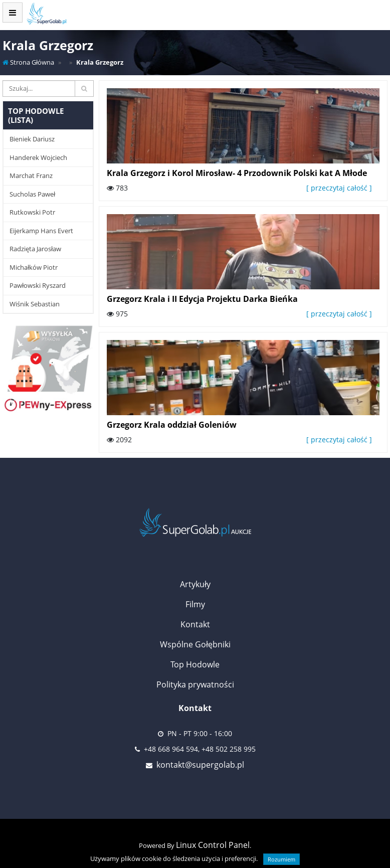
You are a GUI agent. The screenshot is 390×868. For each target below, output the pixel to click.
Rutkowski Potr (32, 212)
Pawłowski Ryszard (38, 285)
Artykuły (195, 584)
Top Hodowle (195, 664)
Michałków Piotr (34, 267)
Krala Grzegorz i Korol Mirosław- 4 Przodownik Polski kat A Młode (237, 173)
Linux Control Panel (213, 845)
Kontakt (195, 624)
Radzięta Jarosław (35, 249)
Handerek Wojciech (38, 157)
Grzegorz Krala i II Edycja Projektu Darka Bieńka (202, 299)
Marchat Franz (31, 176)
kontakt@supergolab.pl (200, 765)
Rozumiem (281, 859)
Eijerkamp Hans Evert (41, 231)
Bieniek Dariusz (32, 139)
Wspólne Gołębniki (195, 644)
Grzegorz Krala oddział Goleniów (172, 425)
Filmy (195, 604)
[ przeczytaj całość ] (339, 188)
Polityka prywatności (195, 684)
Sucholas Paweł (32, 194)
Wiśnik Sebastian (35, 304)
